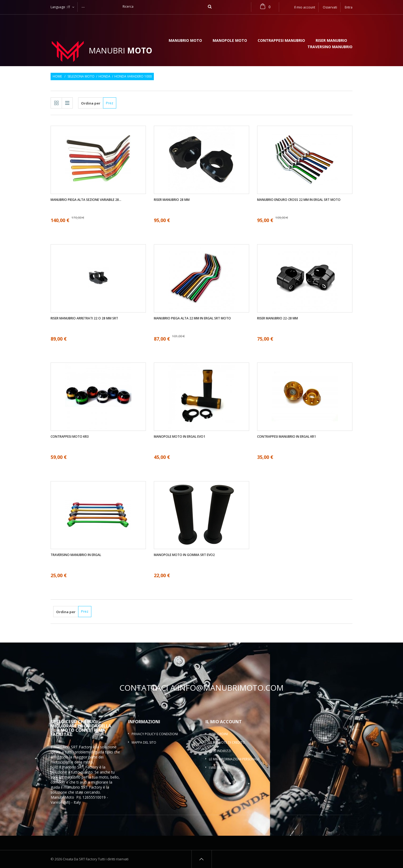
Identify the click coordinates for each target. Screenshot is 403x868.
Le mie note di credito (227, 742)
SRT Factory (91, 787)
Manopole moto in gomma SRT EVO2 (184, 555)
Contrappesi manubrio (281, 41)
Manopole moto (230, 41)
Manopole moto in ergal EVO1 (180, 437)
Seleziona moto (81, 76)
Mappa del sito (144, 742)
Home (57, 76)
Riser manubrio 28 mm (172, 200)
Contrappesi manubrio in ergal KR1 (286, 437)
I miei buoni (218, 768)
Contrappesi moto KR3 (70, 437)
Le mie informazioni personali (234, 759)
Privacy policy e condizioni (155, 734)
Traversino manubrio (330, 47)
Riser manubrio (331, 41)
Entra (349, 7)
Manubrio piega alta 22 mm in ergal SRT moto (192, 318)
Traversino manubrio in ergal (76, 555)
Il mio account (224, 722)
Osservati (330, 7)
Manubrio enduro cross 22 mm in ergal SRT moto (299, 200)
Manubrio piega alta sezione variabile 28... (86, 200)
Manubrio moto (185, 41)
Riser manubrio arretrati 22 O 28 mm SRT (84, 318)
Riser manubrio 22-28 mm (277, 318)
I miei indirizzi (220, 751)
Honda (104, 76)
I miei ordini (218, 734)
